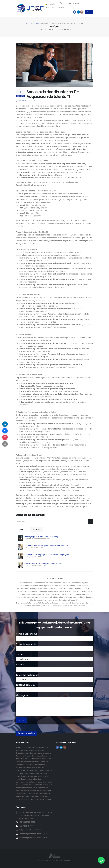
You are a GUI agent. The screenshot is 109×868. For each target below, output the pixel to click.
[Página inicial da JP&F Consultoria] (30, 8)
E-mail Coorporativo (27, 644)
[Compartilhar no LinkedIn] (5, 424)
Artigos (36, 24)
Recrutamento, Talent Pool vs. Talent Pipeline (43, 564)
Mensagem (22, 695)
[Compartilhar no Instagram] (5, 437)
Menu (89, 12)
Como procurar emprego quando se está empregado (47, 555)
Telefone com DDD (26, 685)
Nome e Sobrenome (26, 634)
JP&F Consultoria (28, 101)
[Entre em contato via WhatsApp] (101, 860)
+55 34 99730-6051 (27, 822)
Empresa (20, 665)
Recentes (37, 529)
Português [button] (51, 4)
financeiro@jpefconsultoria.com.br (33, 834)
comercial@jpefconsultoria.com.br (33, 838)
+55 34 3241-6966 (26, 826)
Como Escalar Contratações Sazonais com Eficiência (47, 546)
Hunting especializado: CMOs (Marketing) (42, 537)
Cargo (19, 655)
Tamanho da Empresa (28, 675)
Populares (23, 529)
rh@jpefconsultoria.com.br (30, 830)
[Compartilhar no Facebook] (5, 431)
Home (28, 24)
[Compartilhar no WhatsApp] (5, 444)
